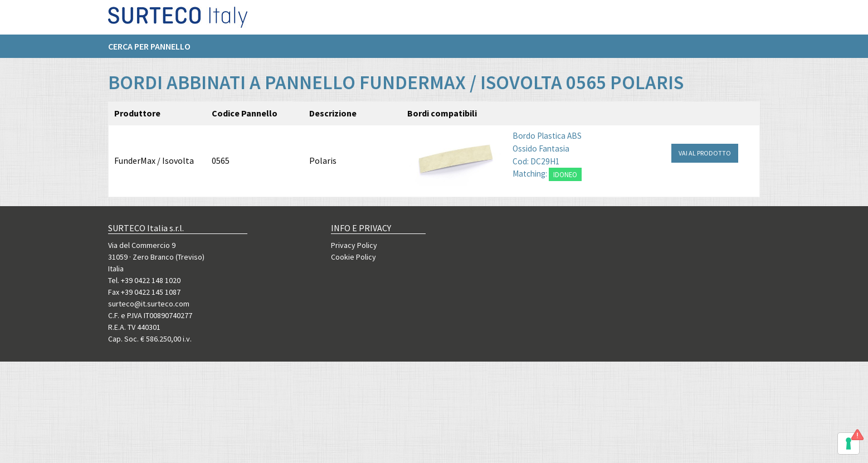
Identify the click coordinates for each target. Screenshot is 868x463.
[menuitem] (155, 51)
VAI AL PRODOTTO (705, 153)
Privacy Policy (354, 245)
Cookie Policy (353, 257)
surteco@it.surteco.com (149, 304)
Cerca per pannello (149, 51)
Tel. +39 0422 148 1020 (144, 280)
